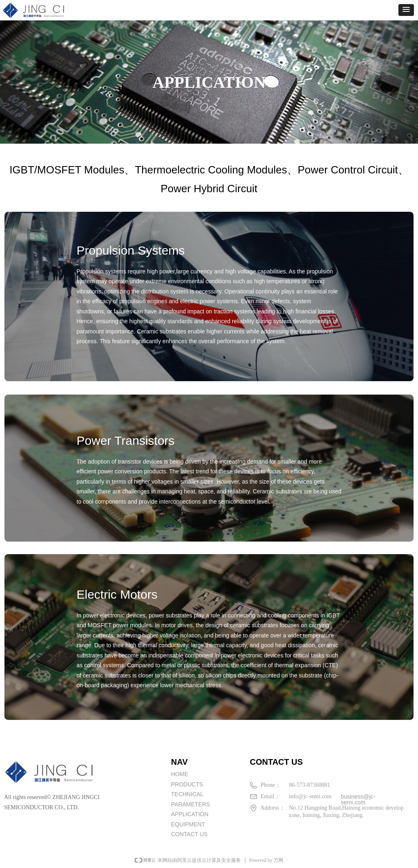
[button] (406, 10)
